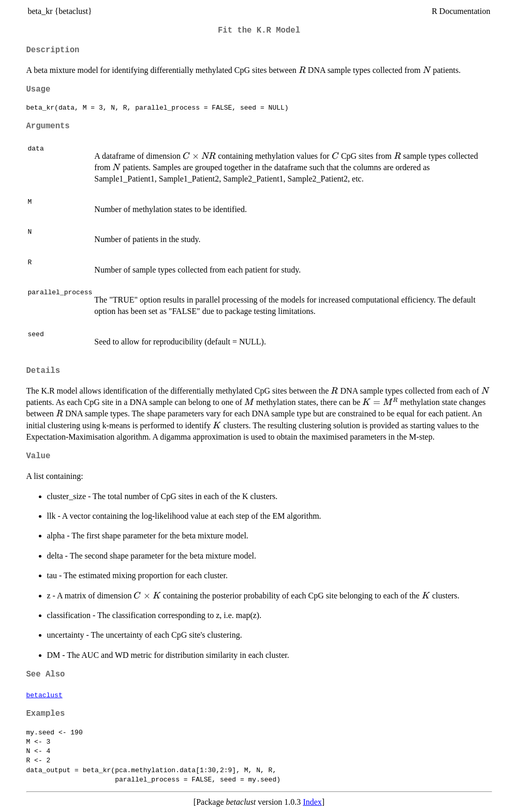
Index (312, 802)
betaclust (45, 695)
